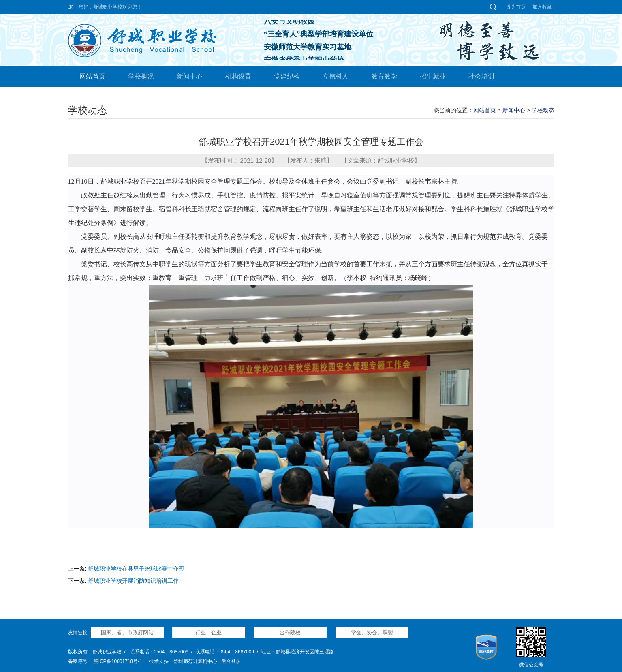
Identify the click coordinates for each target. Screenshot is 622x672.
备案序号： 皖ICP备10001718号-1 (105, 661)
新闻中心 (190, 76)
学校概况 (141, 76)
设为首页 (516, 7)
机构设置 (238, 76)
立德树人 (336, 76)
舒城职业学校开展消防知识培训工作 (133, 581)
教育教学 (384, 76)
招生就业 (433, 76)
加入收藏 (542, 7)
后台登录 (231, 661)
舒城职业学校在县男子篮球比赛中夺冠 (136, 569)
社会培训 (481, 76)
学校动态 (543, 110)
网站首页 (92, 76)
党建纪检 (287, 76)
